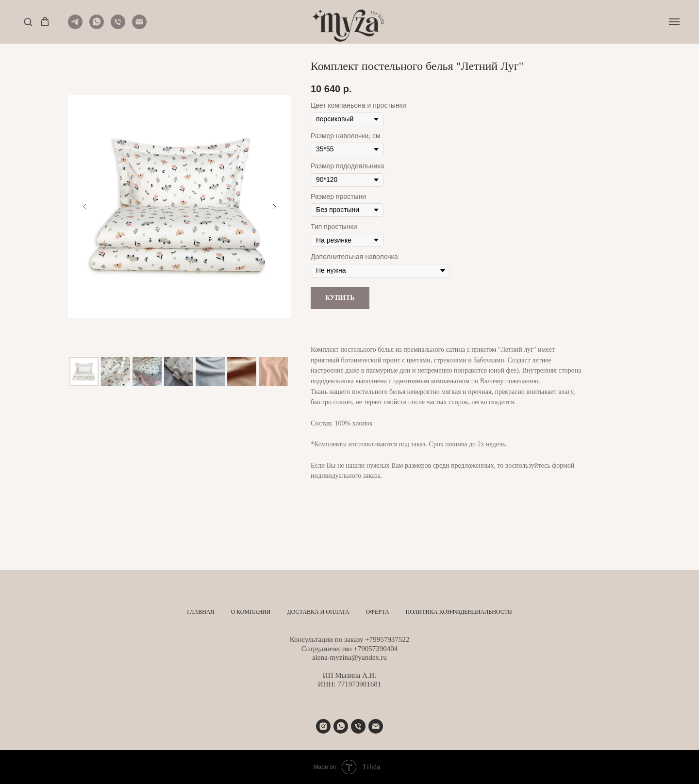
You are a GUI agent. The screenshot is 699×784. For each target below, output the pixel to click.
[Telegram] (75, 26)
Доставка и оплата (318, 612)
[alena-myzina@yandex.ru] (376, 726)
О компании (250, 612)
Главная (200, 612)
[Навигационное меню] (674, 22)
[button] (28, 22)
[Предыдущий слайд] (85, 207)
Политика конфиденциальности (459, 612)
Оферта (378, 612)
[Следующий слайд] (274, 207)
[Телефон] (118, 26)
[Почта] (139, 26)
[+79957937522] (341, 726)
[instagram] (323, 726)
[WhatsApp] (97, 26)
